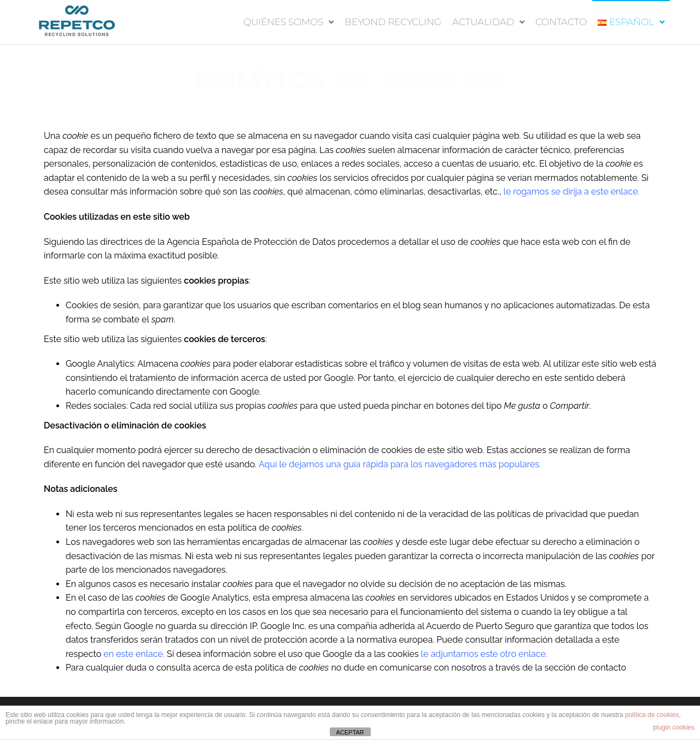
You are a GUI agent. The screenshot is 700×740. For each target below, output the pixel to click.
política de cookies (652, 715)
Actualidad (483, 22)
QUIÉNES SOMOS (283, 22)
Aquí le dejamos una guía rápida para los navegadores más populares (399, 464)
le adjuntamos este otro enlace (483, 654)
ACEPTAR (350, 732)
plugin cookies (674, 727)
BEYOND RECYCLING (393, 22)
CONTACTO (561, 22)
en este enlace (133, 654)
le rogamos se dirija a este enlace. (572, 192)
